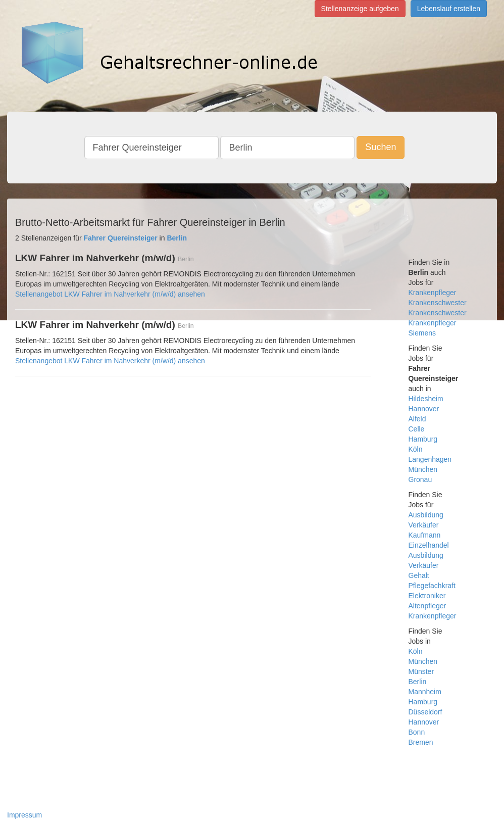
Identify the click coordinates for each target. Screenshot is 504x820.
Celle (417, 429)
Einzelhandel (429, 545)
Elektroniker (427, 596)
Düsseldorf (425, 712)
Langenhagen (430, 459)
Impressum (24, 815)
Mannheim (425, 692)
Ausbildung (426, 515)
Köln (416, 449)
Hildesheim (426, 399)
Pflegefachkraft (432, 586)
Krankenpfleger (433, 293)
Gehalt (419, 575)
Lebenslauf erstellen (449, 9)
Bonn (417, 732)
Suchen (381, 147)
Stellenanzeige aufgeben (360, 9)
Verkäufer (424, 525)
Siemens (422, 333)
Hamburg (423, 439)
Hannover (424, 409)
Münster (421, 671)
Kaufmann (425, 535)
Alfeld (417, 419)
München (423, 469)
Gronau (420, 479)
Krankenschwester (438, 303)
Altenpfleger (427, 606)
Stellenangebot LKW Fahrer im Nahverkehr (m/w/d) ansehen (110, 294)
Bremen (421, 742)
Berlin (418, 682)
